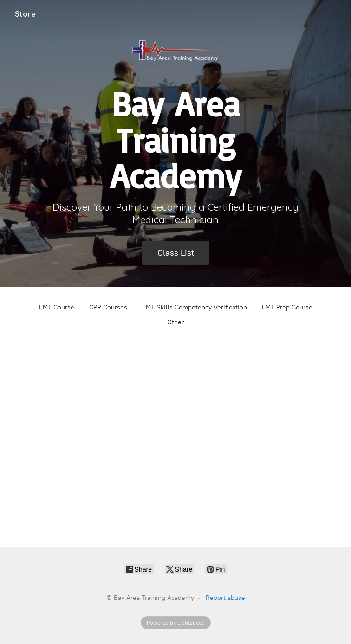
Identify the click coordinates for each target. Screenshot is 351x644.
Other (175, 322)
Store (25, 14)
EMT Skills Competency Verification (195, 307)
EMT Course (57, 307)
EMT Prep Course (287, 307)
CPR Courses (108, 307)
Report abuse (225, 598)
